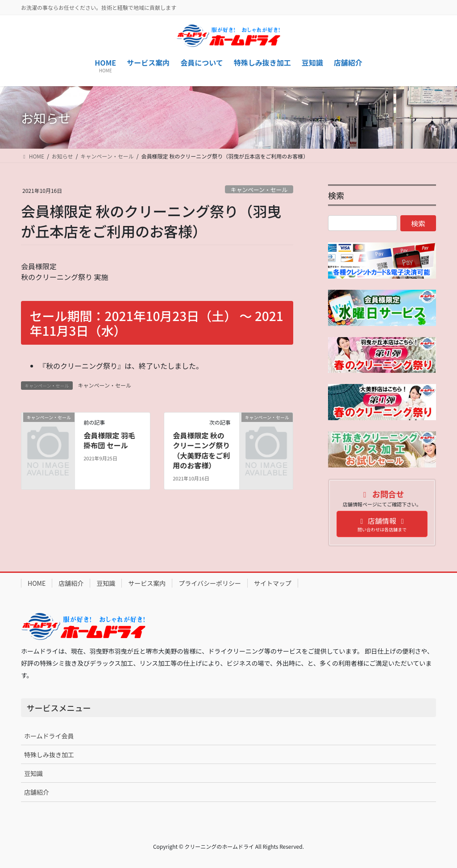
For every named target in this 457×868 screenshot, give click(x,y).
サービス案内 (147, 583)
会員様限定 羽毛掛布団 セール (109, 440)
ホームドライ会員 (49, 736)
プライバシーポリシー (210, 583)
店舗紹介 (71, 583)
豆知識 (106, 583)
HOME (37, 583)
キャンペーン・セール (259, 190)
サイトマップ (273, 583)
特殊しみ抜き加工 (49, 755)
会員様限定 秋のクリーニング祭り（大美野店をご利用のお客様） (201, 450)
